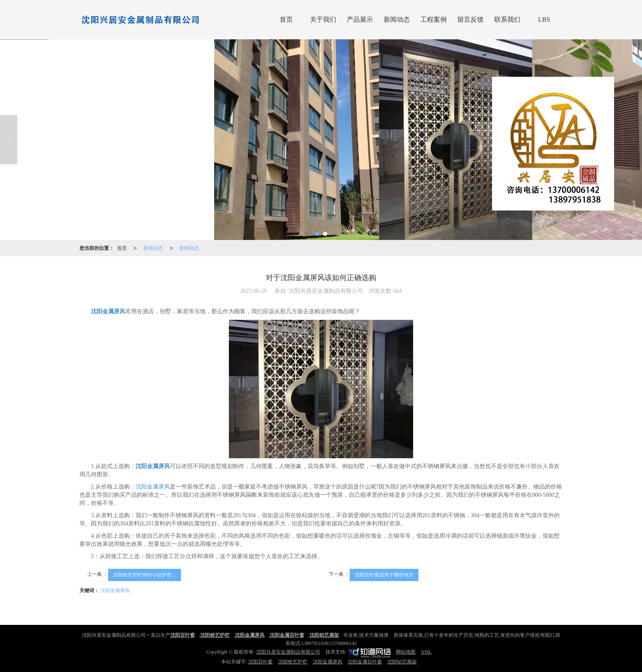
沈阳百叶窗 (260, 662)
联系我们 (507, 19)
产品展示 (360, 19)
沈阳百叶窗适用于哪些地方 (384, 575)
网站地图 (406, 652)
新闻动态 (397, 19)
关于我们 (323, 19)
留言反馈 (470, 19)
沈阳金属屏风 (153, 487)
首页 (286, 19)
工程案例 (434, 19)
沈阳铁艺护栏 (293, 662)
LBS (544, 19)
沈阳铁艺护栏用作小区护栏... (145, 575)
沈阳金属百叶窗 (365, 662)
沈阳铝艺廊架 (402, 662)
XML (426, 652)
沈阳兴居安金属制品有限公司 (288, 652)
